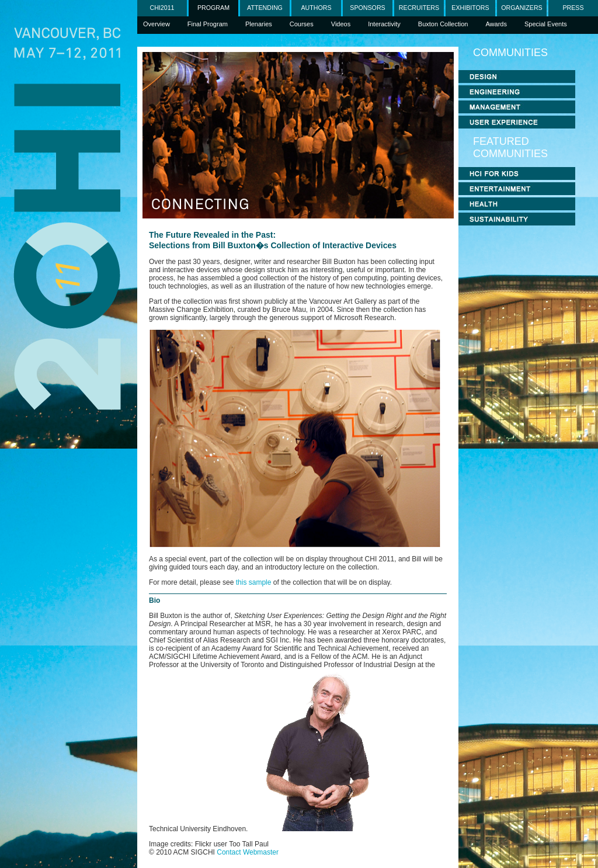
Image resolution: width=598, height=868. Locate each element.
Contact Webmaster (248, 852)
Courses (302, 24)
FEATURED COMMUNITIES (510, 147)
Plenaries (259, 24)
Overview (157, 24)
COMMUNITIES (510, 53)
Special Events (546, 24)
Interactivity (384, 24)
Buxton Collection (443, 24)
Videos (341, 24)
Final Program (208, 24)
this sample (254, 582)
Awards (496, 24)
